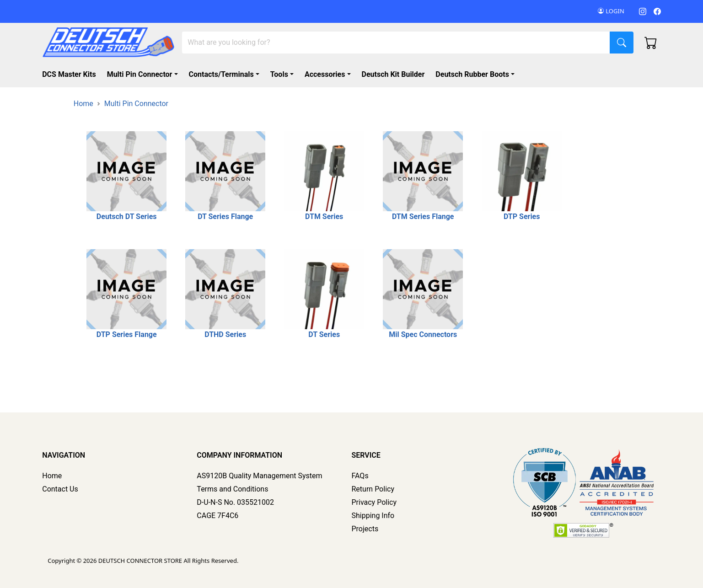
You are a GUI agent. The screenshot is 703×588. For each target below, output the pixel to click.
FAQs (360, 476)
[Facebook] (657, 11)
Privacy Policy (374, 502)
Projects (365, 529)
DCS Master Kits (69, 74)
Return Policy (373, 489)
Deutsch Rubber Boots (472, 74)
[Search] (396, 43)
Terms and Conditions (232, 489)
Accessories (325, 74)
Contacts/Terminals (221, 74)
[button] (477, 75)
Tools (279, 74)
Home (83, 104)
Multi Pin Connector (140, 74)
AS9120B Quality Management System (259, 476)
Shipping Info (373, 516)
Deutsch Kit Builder (393, 74)
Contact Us (60, 489)
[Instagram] (643, 11)
